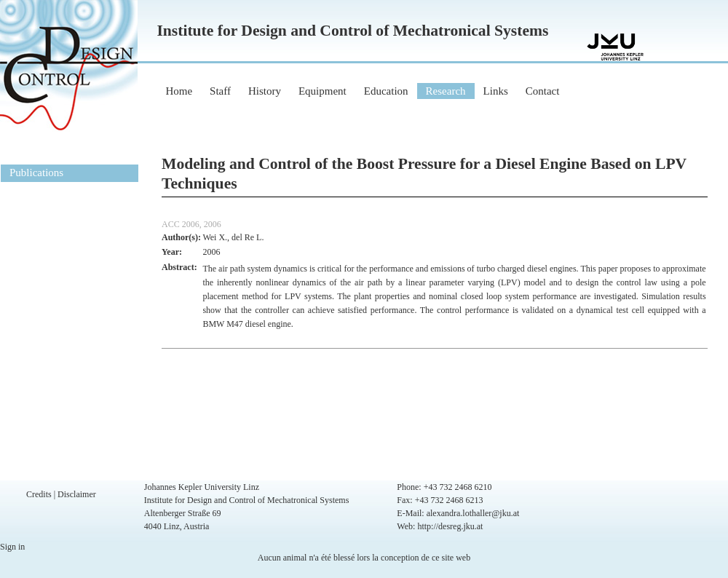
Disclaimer (77, 494)
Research (446, 91)
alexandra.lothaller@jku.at (473, 513)
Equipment (323, 91)
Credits (39, 494)
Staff (220, 91)
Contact (543, 91)
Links (496, 91)
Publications (36, 173)
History (265, 91)
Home (179, 91)
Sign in (12, 547)
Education (386, 91)
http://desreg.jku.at (450, 526)
